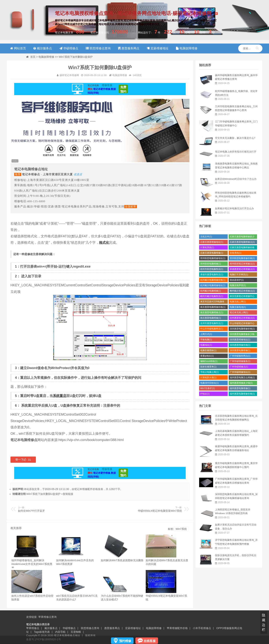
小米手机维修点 (202, 628)
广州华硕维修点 (239, 367)
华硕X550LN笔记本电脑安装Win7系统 (160, 511)
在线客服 (150, 641)
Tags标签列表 (42, 632)
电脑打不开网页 (239, 275)
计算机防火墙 (208, 378)
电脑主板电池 (238, 307)
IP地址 (205, 394)
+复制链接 (67, 494)
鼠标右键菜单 (208, 367)
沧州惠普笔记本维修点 (242, 318)
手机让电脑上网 (210, 372)
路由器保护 (237, 280)
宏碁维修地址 (133, 628)
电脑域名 (206, 345)
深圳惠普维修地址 (240, 340)
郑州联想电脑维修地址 (213, 258)
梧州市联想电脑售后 (212, 269)
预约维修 (125, 641)
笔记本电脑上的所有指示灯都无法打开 (236, 152)
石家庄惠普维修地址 (212, 242)
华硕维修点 (69, 628)
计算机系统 (207, 247)
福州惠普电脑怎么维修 (242, 378)
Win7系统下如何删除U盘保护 (44, 494)
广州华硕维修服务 (240, 361)
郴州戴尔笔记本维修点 (242, 291)
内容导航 (60, 632)
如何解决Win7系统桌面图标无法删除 (122, 560)
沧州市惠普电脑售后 (212, 323)
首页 (33, 57)
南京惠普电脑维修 (211, 318)
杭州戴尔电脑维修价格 (213, 280)
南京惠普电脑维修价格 (213, 307)
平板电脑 (206, 340)
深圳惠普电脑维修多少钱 (242, 335)
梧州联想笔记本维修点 (242, 264)
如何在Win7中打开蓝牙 (31, 511)
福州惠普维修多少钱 (241, 383)
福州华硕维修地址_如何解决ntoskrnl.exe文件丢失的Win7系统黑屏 (32, 564)
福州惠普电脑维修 (240, 388)
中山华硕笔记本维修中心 (242, 324)
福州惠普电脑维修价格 (242, 394)
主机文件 (206, 237)
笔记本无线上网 (239, 312)
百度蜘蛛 (76, 632)
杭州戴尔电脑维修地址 (213, 285)
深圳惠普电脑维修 (240, 350)
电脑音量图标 (208, 350)
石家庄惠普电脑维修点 (242, 242)
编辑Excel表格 (209, 361)
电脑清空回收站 (210, 383)
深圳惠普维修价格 (240, 345)
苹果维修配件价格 (177, 628)
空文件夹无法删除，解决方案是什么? (235, 138)
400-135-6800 (36, 201)
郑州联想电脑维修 (211, 264)
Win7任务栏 (208, 388)
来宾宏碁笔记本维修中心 (242, 297)
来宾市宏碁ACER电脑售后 (212, 302)
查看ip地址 (207, 356)
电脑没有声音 (238, 285)
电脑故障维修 (46, 57)
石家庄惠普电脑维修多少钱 (242, 237)
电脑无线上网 (238, 302)
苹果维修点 (33, 628)
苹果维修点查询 (47, 617)
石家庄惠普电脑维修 (212, 253)
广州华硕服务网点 (240, 356)
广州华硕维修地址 (240, 372)
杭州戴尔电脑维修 (211, 291)
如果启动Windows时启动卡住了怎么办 (236, 179)
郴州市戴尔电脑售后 (212, 296)
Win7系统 (181, 529)
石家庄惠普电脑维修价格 (242, 248)
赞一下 (23, 460)
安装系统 (236, 253)
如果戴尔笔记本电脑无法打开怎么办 (234, 208)
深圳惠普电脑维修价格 (242, 329)
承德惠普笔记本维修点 (242, 269)
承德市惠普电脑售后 (212, 275)
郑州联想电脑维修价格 (242, 258)
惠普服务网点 (112, 628)
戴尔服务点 (51, 628)
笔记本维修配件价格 (86, 489)
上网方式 (206, 334)
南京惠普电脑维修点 (212, 312)
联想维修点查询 (90, 628)
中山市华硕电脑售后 (212, 329)
